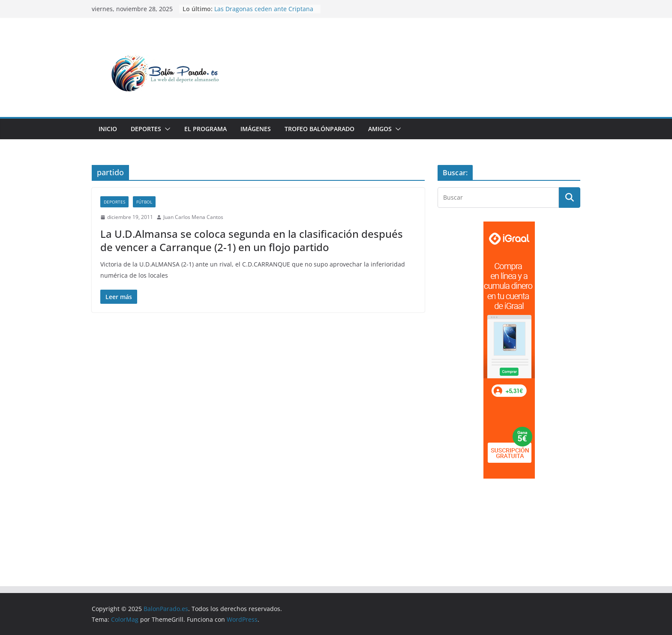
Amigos (380, 129)
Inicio (108, 129)
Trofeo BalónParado (319, 129)
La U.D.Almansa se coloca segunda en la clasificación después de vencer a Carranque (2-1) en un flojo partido (252, 240)
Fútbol (144, 202)
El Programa (205, 129)
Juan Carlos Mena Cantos (193, 217)
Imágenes (256, 129)
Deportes (146, 129)
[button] (166, 129)
